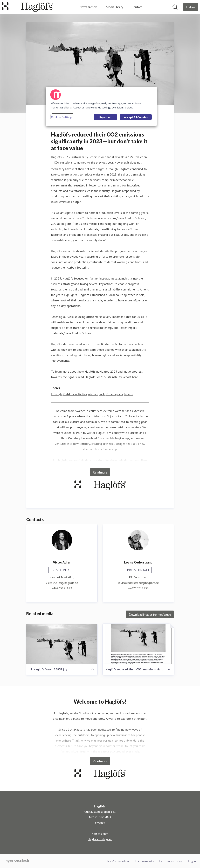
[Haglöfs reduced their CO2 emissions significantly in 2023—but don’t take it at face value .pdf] (138, 644)
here (135, 377)
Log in (192, 861)
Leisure (128, 394)
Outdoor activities (75, 394)
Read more (100, 472)
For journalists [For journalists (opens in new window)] (144, 861)
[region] (101, 106)
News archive (88, 7)
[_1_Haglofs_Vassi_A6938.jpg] (62, 644)
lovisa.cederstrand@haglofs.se (138, 583)
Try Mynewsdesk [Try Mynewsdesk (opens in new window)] (118, 861)
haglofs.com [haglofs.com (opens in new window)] (100, 834)
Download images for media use (150, 614)
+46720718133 (138, 588)
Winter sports (97, 394)
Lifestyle (57, 394)
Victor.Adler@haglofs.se (62, 583)
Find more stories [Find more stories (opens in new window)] (171, 861)
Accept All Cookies (136, 117)
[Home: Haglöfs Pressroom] (28, 7)
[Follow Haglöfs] (191, 7)
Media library (115, 7)
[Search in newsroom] (175, 7)
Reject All (105, 117)
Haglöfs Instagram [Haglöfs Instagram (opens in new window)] (100, 839)
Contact (137, 7)
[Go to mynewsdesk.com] (18, 861)
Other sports (115, 394)
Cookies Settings (62, 117)
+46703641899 (62, 588)
